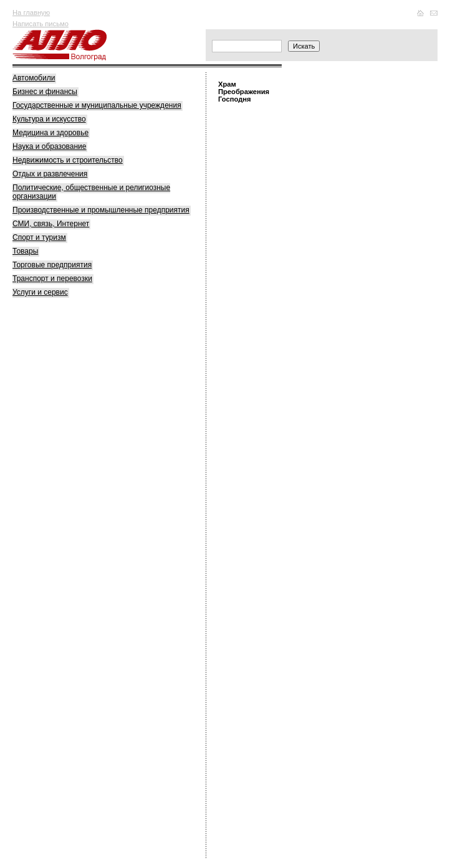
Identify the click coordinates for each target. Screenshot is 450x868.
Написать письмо (41, 24)
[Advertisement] (106, 500)
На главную (31, 12)
